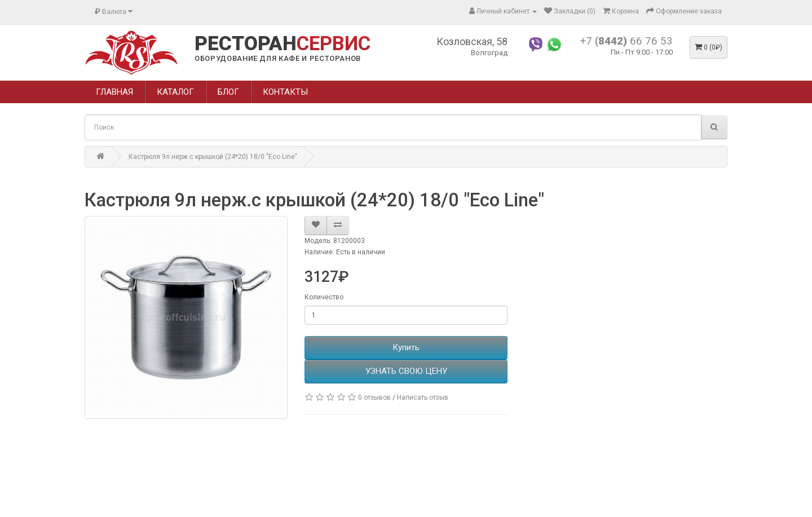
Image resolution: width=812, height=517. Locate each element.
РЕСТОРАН (283, 44)
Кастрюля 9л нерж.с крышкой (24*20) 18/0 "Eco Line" (213, 157)
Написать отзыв (423, 397)
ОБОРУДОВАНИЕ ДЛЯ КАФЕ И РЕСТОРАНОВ (278, 58)
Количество (324, 297)
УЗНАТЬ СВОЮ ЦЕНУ (406, 371)
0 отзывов (374, 397)
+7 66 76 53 (626, 41)
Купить (406, 347)
